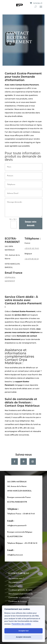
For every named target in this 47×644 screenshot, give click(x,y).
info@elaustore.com (15, 555)
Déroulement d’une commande (21, 594)
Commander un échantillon (19, 598)
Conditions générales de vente (20, 590)
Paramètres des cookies (21, 624)
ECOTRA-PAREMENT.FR (17, 502)
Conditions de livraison (18, 602)
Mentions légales (15, 586)
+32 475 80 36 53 (32, 259)
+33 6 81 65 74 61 (32, 248)
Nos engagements (16, 582)
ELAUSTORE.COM (15, 537)
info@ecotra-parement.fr (17, 526)
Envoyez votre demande (31, 223)
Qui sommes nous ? (16, 579)
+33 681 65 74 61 (29, 514)
